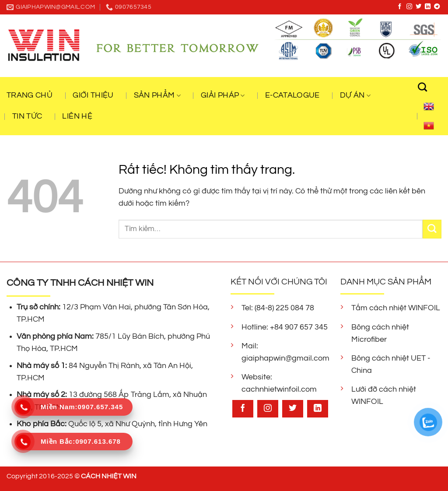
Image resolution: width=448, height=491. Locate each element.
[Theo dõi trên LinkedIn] (428, 7)
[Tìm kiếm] (427, 87)
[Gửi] (432, 229)
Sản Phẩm (157, 96)
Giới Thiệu (93, 95)
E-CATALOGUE (292, 95)
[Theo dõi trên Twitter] (418, 7)
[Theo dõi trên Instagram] (409, 7)
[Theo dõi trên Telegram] (437, 7)
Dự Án (355, 96)
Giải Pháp (223, 96)
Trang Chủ (30, 95)
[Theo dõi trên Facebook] (400, 7)
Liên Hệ (77, 116)
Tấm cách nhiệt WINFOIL (396, 308)
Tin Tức (27, 116)
